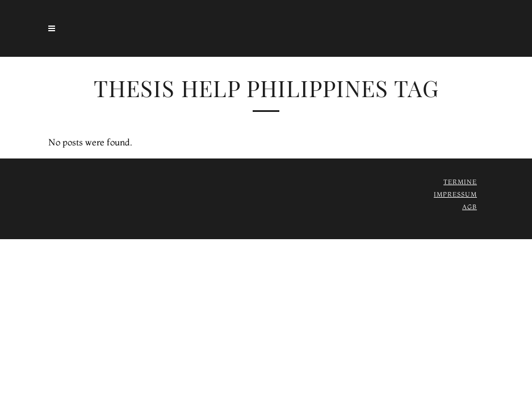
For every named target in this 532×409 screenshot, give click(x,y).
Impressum (455, 194)
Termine (460, 182)
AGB (470, 207)
